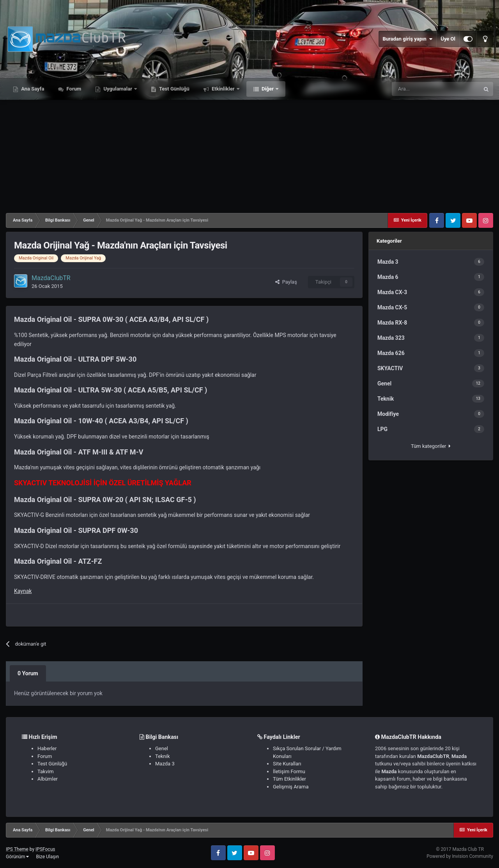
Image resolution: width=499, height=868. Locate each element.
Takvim (46, 771)
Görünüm (17, 857)
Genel (162, 748)
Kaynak (23, 591)
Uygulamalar (118, 89)
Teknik (163, 756)
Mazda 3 (165, 764)
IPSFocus (45, 849)
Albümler (48, 779)
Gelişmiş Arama (291, 787)
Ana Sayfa (32, 89)
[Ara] (435, 89)
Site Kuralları (287, 764)
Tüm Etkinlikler (289, 779)
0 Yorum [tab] (28, 673)
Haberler (47, 748)
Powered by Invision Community (460, 856)
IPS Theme (17, 849)
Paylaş (286, 282)
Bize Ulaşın (47, 857)
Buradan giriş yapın (407, 39)
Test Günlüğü (174, 89)
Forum (73, 89)
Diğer (268, 89)
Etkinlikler (223, 89)
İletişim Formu (289, 771)
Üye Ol (448, 39)
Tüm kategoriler (431, 446)
